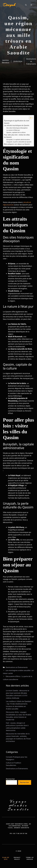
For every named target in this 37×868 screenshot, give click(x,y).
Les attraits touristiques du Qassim (17, 125)
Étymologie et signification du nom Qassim (17, 122)
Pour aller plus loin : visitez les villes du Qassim (17, 136)
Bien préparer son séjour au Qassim (17, 144)
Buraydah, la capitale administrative (18, 140)
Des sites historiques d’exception (17, 128)
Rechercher (10, 779)
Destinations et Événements (31, 61)
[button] (26, 5)
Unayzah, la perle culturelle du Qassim (19, 142)
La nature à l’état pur (13, 130)
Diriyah (9, 5)
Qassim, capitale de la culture (16, 132)
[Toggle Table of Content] (30, 118)
